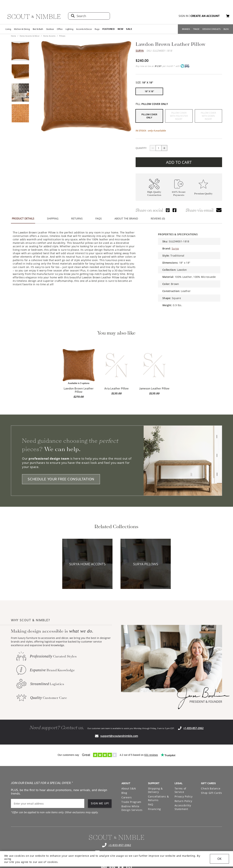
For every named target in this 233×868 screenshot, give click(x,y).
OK (219, 859)
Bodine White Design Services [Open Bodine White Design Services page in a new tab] (132, 808)
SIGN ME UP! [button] (100, 803)
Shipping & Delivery (155, 790)
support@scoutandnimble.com (119, 736)
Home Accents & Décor (30, 36)
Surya (140, 51)
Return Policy (183, 801)
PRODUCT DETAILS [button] (23, 218)
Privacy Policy (184, 796)
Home (14, 36)
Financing (154, 809)
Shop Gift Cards (212, 793)
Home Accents (49, 36)
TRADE (196, 29)
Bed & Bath (38, 29)
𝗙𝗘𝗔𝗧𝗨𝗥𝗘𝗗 (108, 29)
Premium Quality (203, 194)
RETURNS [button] (77, 218)
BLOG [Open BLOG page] (226, 29)
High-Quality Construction (154, 193)
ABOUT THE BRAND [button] (126, 218)
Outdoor (50, 29)
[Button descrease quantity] (153, 148)
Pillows (62, 36)
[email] (48, 804)
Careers (127, 797)
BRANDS (186, 29)
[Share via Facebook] (174, 210)
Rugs (97, 29)
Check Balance (211, 788)
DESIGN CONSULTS (212, 29)
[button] (228, 16)
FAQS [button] (99, 218)
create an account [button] (205, 16)
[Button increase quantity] (164, 148)
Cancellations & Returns (158, 798)
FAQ (151, 804)
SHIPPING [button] (53, 218)
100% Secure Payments (179, 193)
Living (8, 29)
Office (60, 29)
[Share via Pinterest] (168, 210)
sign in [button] (183, 16)
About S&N (129, 788)
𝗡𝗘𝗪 (120, 29)
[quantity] (159, 148)
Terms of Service (180, 790)
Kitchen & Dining (22, 29)
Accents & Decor (84, 29)
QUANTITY (141, 148)
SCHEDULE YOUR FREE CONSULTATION (61, 479)
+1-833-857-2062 (193, 728)
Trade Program (131, 802)
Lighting (69, 29)
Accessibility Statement (183, 807)
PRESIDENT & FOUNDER (206, 702)
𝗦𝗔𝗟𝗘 (129, 29)
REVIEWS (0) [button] (158, 218)
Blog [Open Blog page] (124, 793)
